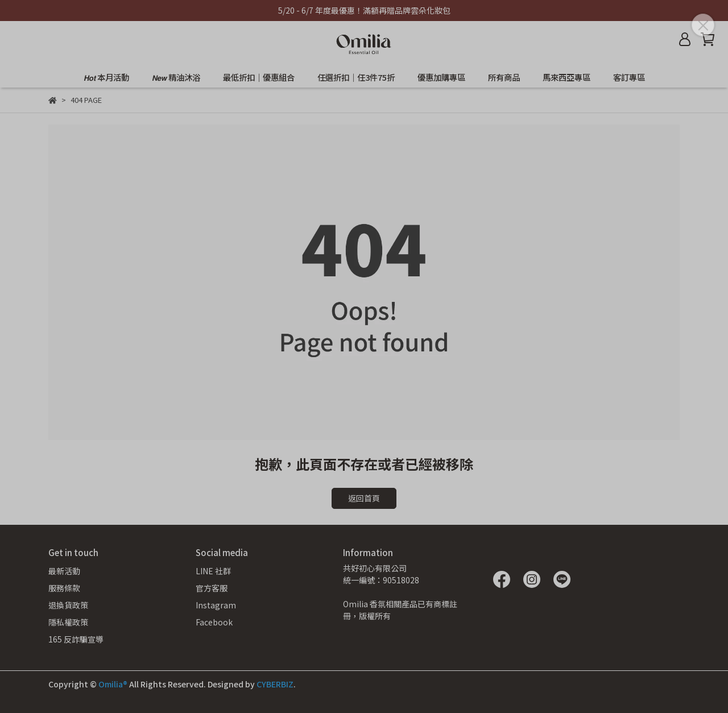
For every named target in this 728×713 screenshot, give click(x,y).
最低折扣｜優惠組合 (259, 77)
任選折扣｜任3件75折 (356, 77)
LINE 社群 (213, 571)
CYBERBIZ (275, 684)
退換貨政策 (68, 605)
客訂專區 (629, 77)
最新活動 (64, 571)
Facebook (214, 622)
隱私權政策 (68, 622)
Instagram (216, 605)
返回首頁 (364, 498)
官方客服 (212, 588)
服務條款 (64, 588)
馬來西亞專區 (566, 77)
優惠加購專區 (441, 77)
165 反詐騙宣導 (76, 639)
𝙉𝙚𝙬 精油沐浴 (176, 77)
